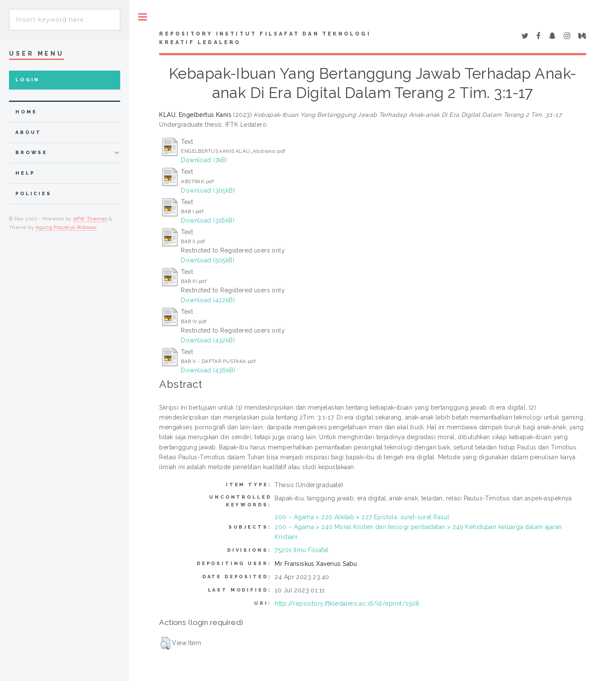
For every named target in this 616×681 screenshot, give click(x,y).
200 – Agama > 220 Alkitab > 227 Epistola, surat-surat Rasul (362, 517)
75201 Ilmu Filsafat (301, 550)
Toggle (143, 17)
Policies (34, 194)
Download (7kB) (204, 160)
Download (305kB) (208, 190)
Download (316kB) (208, 220)
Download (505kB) (208, 260)
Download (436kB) (208, 370)
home (26, 112)
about (28, 132)
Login (28, 80)
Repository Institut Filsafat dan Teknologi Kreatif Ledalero (265, 38)
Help (25, 173)
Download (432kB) (208, 340)
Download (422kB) (208, 300)
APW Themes (90, 219)
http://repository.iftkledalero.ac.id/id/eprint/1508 (347, 604)
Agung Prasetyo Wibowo (66, 227)
